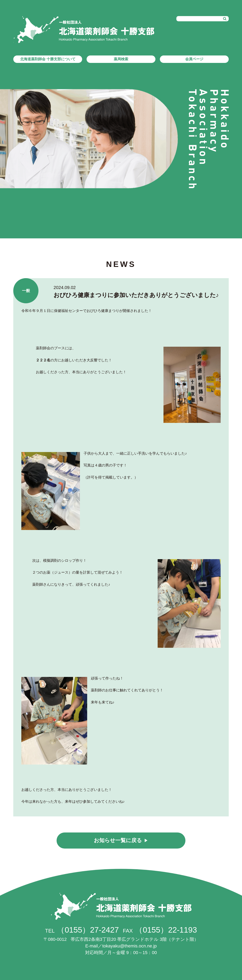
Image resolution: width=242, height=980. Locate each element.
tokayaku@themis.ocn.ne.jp (130, 946)
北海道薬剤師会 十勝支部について (48, 59)
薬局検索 (121, 59)
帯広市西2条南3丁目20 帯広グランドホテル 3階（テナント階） (121, 939)
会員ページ (194, 59)
